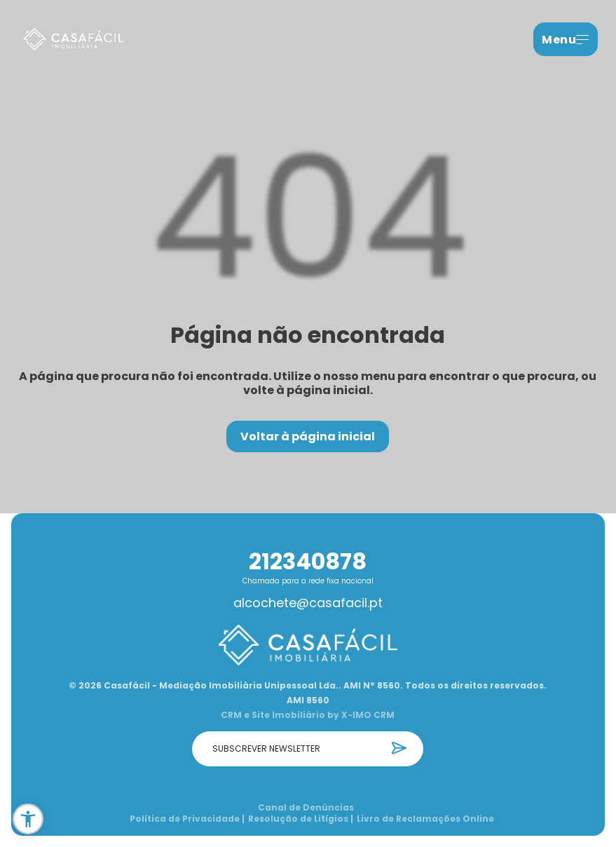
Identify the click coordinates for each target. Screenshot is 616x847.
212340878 (308, 561)
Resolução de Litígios (301, 819)
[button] (28, 819)
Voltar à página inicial (308, 436)
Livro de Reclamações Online (425, 819)
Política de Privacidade (187, 819)
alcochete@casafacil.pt (308, 603)
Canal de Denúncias (306, 808)
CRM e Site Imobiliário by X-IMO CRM (308, 715)
